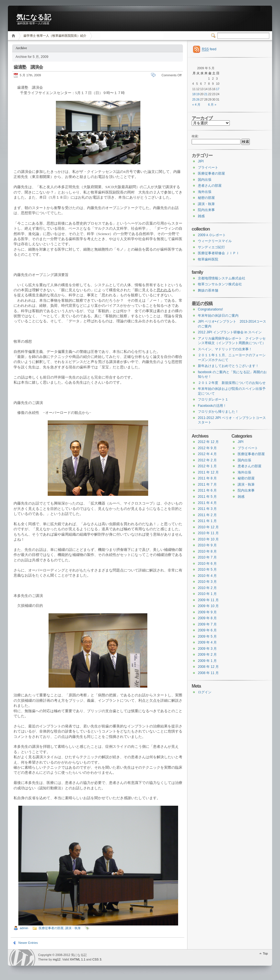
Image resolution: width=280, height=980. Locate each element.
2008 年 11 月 (208, 673)
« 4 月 (196, 105)
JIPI (201, 161)
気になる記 (34, 17)
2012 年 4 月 (207, 454)
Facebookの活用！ (212, 406)
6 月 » (212, 105)
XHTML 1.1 (77, 959)
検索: (195, 136)
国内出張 (205, 180)
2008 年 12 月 (208, 667)
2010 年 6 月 (207, 564)
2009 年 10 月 (208, 606)
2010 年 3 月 (207, 582)
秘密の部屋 (206, 198)
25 (194, 99)
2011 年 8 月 (207, 478)
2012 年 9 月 (207, 448)
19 (198, 94)
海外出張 (205, 192)
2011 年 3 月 (207, 509)
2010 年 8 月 (207, 551)
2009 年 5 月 (207, 636)
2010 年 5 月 (207, 570)
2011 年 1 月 (207, 521)
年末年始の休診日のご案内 (218, 316)
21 (206, 94)
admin (24, 928)
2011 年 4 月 (207, 503)
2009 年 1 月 (207, 661)
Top (265, 953)
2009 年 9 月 (207, 612)
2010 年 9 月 (207, 545)
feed (209, 49)
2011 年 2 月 (207, 515)
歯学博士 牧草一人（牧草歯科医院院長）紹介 (55, 36)
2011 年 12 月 (208, 472)
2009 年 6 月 (207, 630)
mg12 (57, 959)
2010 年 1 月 (207, 594)
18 (194, 94)
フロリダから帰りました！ (218, 412)
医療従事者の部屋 (51, 928)
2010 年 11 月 (208, 533)
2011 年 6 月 (207, 490)
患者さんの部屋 (210, 186)
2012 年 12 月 (208, 442)
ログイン (205, 692)
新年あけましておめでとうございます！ (228, 366)
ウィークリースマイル (215, 241)
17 (218, 89)
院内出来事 (206, 210)
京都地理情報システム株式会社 (222, 278)
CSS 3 (97, 959)
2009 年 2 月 (207, 655)
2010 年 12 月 (208, 527)
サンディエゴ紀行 (211, 247)
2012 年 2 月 (207, 460)
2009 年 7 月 (207, 624)
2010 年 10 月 (208, 539)
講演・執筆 (73, 928)
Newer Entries (28, 943)
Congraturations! (210, 309)
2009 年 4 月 (207, 642)
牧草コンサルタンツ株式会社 (220, 284)
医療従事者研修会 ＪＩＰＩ (219, 253)
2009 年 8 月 (207, 618)
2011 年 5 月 (207, 497)
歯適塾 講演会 (30, 67)
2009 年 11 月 (208, 600)
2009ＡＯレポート (212, 235)
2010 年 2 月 (207, 588)
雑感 (201, 216)
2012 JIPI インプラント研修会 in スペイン (230, 332)
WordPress (22, 958)
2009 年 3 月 (207, 649)
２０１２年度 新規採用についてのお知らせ (232, 383)
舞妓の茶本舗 (208, 290)
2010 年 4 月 (207, 576)
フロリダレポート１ (213, 399)
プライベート (208, 168)
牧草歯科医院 (208, 259)
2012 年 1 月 (207, 466)
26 (198, 99)
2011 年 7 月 (207, 484)
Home (14, 36)
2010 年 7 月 (207, 557)
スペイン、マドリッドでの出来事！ (225, 349)
